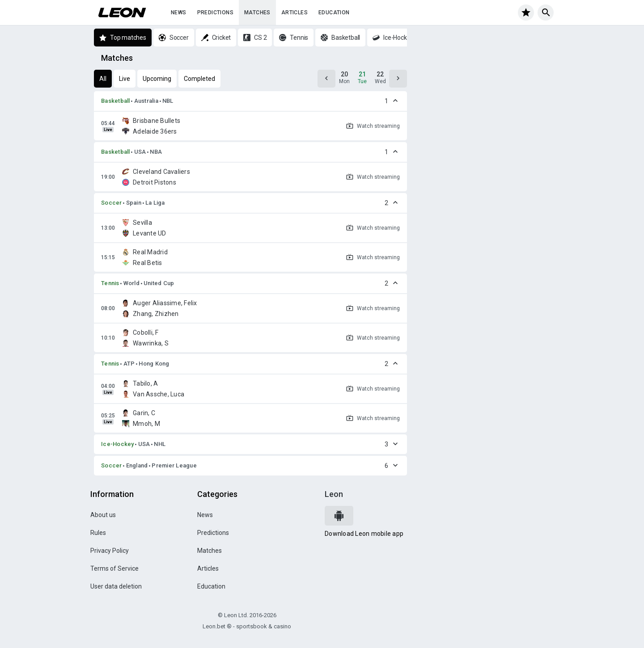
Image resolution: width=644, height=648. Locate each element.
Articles (294, 13)
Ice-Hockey (118, 444)
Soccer (112, 203)
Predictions (215, 13)
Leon (334, 494)
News (179, 13)
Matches (257, 13)
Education (334, 13)
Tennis (110, 283)
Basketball (116, 101)
